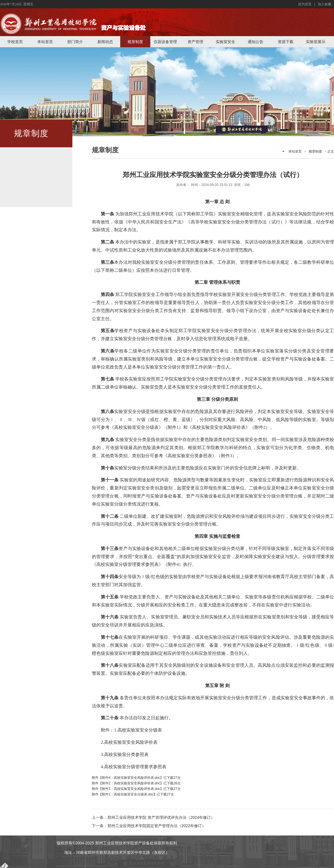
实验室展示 (316, 42)
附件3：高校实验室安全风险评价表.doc (131, 789)
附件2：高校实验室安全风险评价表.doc (131, 783)
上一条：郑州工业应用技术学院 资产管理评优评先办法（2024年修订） (153, 817)
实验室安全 (225, 42)
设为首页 (305, 4)
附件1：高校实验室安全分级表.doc (128, 794)
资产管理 (195, 42)
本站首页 (45, 42)
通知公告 (256, 42)
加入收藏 (325, 4)
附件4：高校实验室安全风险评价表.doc (131, 778)
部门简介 (75, 42)
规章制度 (135, 42)
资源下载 (286, 42)
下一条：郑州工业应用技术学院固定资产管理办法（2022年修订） (149, 826)
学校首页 (15, 42)
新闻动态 (105, 42)
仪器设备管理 (165, 42)
